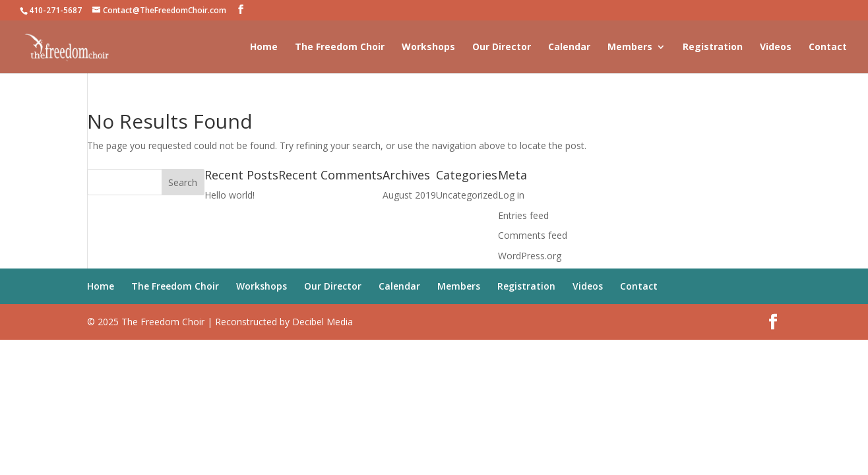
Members (630, 47)
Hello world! (230, 195)
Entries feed (523, 215)
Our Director (502, 47)
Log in (511, 195)
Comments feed (533, 235)
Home (264, 47)
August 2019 (409, 195)
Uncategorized (467, 195)
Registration (713, 47)
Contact (828, 47)
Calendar (569, 47)
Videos (776, 47)
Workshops (428, 47)
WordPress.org (530, 256)
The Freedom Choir (340, 47)
